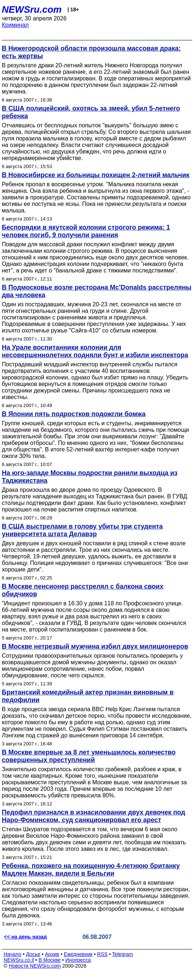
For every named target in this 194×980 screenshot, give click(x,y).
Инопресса (78, 960)
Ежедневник (78, 954)
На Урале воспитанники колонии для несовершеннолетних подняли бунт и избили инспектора (95, 351)
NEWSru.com (32, 9)
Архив (52, 954)
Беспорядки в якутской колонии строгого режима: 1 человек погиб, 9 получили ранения (86, 231)
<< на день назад (25, 937)
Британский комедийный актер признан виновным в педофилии (88, 696)
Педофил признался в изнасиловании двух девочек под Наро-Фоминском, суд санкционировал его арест (94, 816)
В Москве (50, 960)
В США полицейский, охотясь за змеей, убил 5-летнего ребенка (91, 112)
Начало (13, 954)
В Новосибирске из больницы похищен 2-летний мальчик (96, 175)
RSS (102, 954)
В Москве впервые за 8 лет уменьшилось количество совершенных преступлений (89, 756)
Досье (33, 954)
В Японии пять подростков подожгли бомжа (74, 414)
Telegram (123, 954)
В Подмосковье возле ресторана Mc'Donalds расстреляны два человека (97, 291)
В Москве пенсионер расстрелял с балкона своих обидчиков (83, 590)
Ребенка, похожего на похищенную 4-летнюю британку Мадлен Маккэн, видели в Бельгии (91, 870)
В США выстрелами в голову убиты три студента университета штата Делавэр (82, 530)
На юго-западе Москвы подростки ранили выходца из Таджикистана (90, 477)
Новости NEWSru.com (35, 966)
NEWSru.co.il (19, 960)
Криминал (15, 25)
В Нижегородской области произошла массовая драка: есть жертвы (91, 52)
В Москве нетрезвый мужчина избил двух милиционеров (95, 646)
